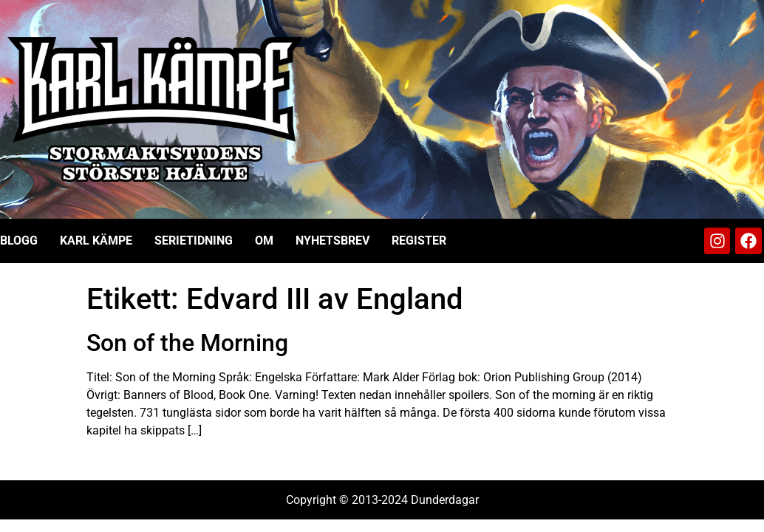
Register (419, 241)
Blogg (19, 241)
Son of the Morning (187, 343)
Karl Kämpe (96, 241)
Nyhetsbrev (332, 241)
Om (264, 241)
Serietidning (194, 241)
